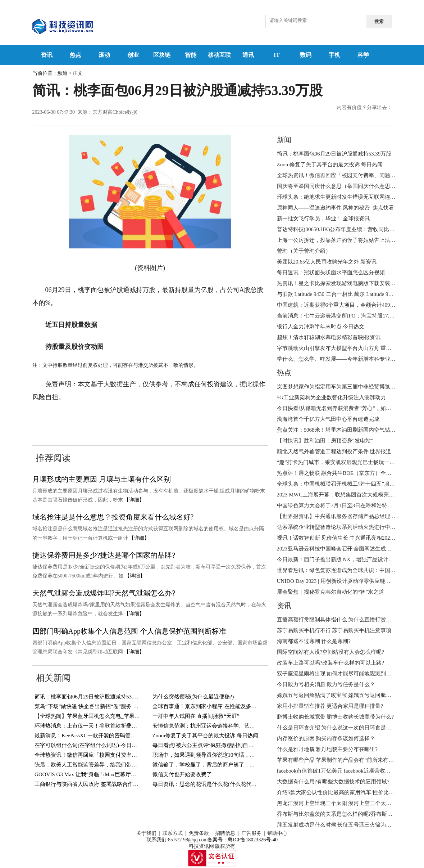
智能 (191, 55)
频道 (63, 73)
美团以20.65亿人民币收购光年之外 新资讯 (327, 262)
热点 (76, 55)
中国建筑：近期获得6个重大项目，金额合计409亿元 (339, 305)
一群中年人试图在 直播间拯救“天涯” (196, 716)
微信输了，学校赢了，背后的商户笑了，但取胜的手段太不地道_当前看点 (240, 765)
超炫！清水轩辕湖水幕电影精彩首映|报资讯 (329, 337)
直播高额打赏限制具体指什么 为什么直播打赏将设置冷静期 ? (350, 620)
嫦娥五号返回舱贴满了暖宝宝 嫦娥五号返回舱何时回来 (342, 695)
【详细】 (134, 500)
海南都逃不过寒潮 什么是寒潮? (314, 641)
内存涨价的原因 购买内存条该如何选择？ (326, 738)
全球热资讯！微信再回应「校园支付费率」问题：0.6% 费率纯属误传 (116, 755)
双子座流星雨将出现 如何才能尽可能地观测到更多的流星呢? (349, 674)
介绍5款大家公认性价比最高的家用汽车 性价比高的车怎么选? (350, 792)
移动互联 (219, 55)
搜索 (379, 21)
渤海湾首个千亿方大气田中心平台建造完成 (328, 419)
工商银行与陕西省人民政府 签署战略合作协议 (89, 784)
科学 (363, 55)
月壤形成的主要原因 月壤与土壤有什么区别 (102, 479)
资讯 (47, 55)
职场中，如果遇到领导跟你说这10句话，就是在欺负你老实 (223, 755)
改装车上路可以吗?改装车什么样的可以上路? (330, 663)
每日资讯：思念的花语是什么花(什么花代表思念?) (212, 784)
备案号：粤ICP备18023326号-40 (242, 840)
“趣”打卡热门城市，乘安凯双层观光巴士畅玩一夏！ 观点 (345, 462)
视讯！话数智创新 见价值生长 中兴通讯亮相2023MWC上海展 (350, 538)
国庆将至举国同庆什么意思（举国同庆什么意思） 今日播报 (348, 186)
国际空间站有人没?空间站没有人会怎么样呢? (330, 652)
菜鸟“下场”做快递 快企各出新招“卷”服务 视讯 (89, 706)
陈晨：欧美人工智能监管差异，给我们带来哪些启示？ (99, 765)
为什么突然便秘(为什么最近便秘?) (193, 697)
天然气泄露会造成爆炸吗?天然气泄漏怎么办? (104, 593)
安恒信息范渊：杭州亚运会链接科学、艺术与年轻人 (215, 726)
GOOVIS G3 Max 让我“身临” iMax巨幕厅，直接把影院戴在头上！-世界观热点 (127, 774)
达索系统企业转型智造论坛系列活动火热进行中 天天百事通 (348, 527)
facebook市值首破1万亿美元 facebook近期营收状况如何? (343, 771)
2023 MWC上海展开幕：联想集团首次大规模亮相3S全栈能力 (349, 495)
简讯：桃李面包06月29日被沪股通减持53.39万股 (92, 697)
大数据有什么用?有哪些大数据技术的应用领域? (333, 782)
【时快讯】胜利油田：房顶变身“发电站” (325, 441)
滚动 (104, 55)
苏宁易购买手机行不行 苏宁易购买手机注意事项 (334, 630)
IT (277, 55)
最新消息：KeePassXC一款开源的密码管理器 (88, 736)
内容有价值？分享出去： (364, 107)
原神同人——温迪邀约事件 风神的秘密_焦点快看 (336, 208)
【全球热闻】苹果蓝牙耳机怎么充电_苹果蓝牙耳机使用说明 (106, 716)
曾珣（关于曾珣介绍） (304, 251)
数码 (306, 55)
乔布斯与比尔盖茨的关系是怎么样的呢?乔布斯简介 (338, 814)
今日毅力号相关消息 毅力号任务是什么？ (326, 684)
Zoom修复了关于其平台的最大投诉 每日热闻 (206, 736)
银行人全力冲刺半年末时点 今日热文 (321, 327)
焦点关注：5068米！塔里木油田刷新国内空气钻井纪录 (342, 430)
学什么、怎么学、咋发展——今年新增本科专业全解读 (342, 359)
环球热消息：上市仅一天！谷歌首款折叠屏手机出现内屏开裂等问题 (115, 726)
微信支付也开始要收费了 (182, 774)
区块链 (162, 55)
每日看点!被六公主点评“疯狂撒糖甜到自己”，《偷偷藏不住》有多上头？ (239, 745)
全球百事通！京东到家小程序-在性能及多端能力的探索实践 (224, 706)
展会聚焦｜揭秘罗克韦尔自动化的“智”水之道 (330, 592)
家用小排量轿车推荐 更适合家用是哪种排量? (330, 706)
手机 (334, 55)
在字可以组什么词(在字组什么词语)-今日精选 (88, 745)
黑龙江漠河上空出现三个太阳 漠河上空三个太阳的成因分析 (348, 803)
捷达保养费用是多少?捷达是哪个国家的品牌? (104, 555)
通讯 (248, 55)
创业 (133, 55)
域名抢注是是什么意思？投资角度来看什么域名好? (113, 517)
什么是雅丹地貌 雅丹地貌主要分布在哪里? (327, 749)
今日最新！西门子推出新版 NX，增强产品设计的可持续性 (346, 559)
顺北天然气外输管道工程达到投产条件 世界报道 (334, 451)
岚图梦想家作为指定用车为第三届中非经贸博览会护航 (342, 387)
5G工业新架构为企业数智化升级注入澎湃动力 (331, 397)
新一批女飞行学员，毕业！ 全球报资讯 (323, 219)
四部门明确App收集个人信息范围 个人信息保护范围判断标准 (129, 631)
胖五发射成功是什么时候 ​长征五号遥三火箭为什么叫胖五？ (348, 825)
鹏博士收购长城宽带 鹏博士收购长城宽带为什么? (335, 717)
